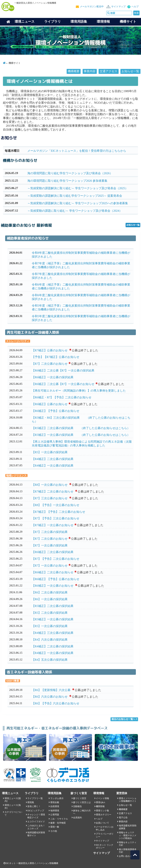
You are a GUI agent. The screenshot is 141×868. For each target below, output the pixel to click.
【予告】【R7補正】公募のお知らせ (56, 357)
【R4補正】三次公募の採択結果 (53, 633)
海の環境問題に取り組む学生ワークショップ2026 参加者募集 (67, 181)
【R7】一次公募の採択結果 (50, 545)
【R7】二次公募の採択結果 (50, 532)
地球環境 (55, 811)
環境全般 (55, 802)
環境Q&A (100, 802)
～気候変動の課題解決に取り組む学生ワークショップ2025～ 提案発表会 (75, 196)
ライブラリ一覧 (35, 798)
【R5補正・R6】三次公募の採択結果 (56, 418)
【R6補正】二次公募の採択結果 (53, 552)
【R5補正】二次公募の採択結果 (53, 428)
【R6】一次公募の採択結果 (50, 599)
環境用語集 (79, 22)
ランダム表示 (57, 798)
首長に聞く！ (34, 806)
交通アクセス (109, 71)
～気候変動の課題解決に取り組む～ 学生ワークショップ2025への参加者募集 (78, 203)
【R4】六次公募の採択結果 (50, 640)
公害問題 (55, 815)
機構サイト (128, 22)
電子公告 (123, 818)
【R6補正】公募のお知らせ (50, 404)
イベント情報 (102, 798)
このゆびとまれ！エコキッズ (36, 827)
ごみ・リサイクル (59, 819)
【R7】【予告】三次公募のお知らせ (56, 518)
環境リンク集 (102, 811)
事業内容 (90, 71)
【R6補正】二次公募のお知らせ (53, 572)
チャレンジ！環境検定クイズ (36, 816)
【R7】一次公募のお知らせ (50, 566)
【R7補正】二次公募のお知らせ (53, 491)
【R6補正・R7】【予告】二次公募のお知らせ (62, 397)
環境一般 (55, 827)
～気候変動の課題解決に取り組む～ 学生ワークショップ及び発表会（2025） (78, 188)
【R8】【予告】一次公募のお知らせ (56, 505)
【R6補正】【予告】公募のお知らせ (56, 411)
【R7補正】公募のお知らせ (50, 350)
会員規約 (77, 818)
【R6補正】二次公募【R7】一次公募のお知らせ (63, 384)
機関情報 (100, 806)
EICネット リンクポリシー (104, 846)
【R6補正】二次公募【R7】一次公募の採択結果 (63, 370)
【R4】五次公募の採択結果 (50, 660)
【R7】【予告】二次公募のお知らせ (56, 559)
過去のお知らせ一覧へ (123, 719)
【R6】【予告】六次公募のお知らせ (56, 703)
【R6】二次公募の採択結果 (50, 592)
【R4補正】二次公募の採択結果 (53, 459)
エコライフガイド (36, 822)
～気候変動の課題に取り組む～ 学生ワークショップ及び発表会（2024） (75, 211)
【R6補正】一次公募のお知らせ (53, 586)
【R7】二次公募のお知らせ (50, 364)
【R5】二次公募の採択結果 (50, 613)
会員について (102, 823)
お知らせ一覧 (130, 71)
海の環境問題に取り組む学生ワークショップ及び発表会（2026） (70, 173)
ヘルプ (135, 7)
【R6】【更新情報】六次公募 (51, 690)
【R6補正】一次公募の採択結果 (53, 377)
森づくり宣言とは (82, 802)
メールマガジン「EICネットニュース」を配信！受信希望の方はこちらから (77, 151)
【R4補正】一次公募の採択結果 (53, 466)
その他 (54, 831)
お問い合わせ (125, 856)
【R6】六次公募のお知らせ (50, 697)
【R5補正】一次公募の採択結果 (53, 435)
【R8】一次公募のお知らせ (50, 485)
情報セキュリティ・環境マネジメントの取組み (128, 835)
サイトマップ (118, 7)
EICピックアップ (36, 811)
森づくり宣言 (80, 798)
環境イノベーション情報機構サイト (128, 800)
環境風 (31, 802)
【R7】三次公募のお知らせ (50, 498)
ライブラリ (53, 22)
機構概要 (74, 71)
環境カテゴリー (104, 815)
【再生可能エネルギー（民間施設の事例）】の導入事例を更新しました (79, 391)
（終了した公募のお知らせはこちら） (105, 428)
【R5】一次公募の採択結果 (50, 452)
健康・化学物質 (58, 823)
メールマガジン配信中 (92, 7)
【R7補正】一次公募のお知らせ (53, 525)
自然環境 (55, 806)
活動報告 (77, 806)
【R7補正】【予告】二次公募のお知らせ (58, 512)
